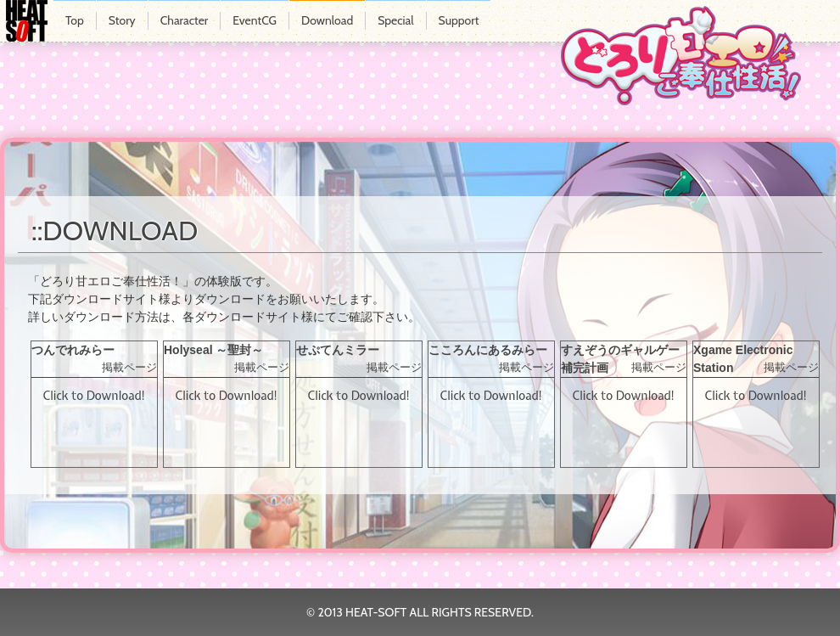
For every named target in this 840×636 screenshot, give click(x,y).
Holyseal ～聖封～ (213, 350)
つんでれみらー (73, 350)
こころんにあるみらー (488, 350)
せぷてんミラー (338, 350)
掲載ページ (129, 368)
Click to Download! (94, 396)
